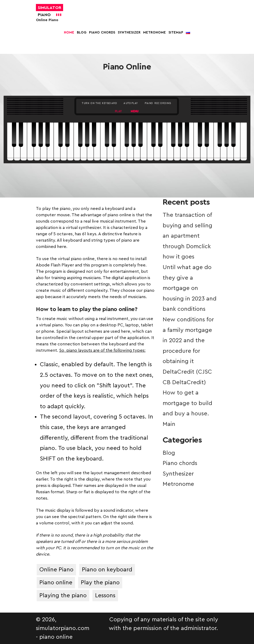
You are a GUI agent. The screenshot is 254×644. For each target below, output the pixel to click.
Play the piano (100, 582)
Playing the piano (63, 595)
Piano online (56, 582)
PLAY (118, 112)
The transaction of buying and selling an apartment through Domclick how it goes (187, 236)
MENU (135, 112)
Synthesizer (129, 32)
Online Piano (56, 570)
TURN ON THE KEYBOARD (99, 103)
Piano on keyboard (107, 570)
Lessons (105, 595)
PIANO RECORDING (158, 103)
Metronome (154, 32)
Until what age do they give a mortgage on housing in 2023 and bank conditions (190, 288)
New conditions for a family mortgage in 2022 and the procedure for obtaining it (188, 340)
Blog (82, 32)
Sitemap (176, 32)
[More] (127, 44)
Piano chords (102, 32)
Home (69, 32)
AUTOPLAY (131, 103)
